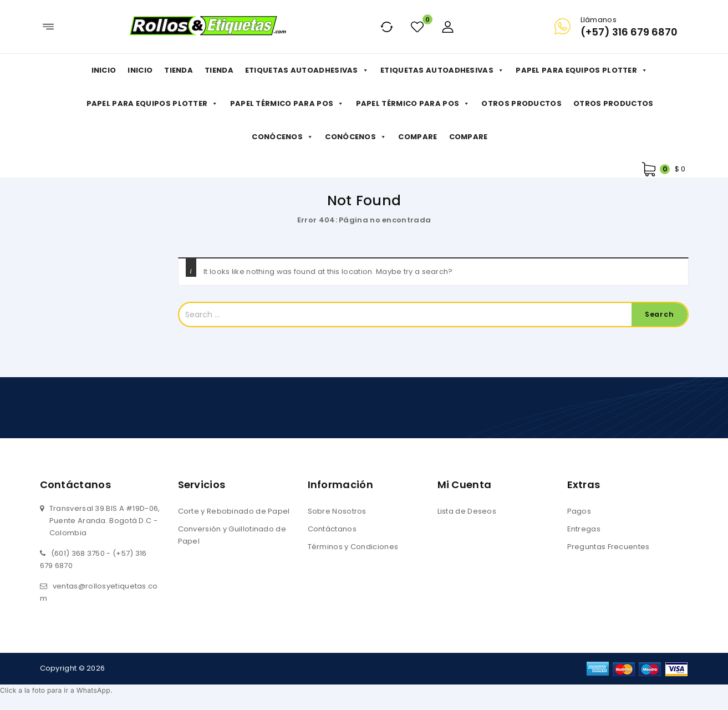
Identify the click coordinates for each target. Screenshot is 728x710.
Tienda (179, 70)
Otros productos (521, 103)
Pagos (579, 511)
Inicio (104, 70)
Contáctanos (332, 529)
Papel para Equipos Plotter (582, 70)
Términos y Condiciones (353, 547)
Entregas (584, 529)
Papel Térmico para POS (287, 104)
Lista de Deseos (467, 511)
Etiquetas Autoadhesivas (307, 70)
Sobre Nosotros (337, 511)
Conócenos (282, 137)
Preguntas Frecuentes (609, 547)
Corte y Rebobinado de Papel (234, 511)
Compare (418, 137)
